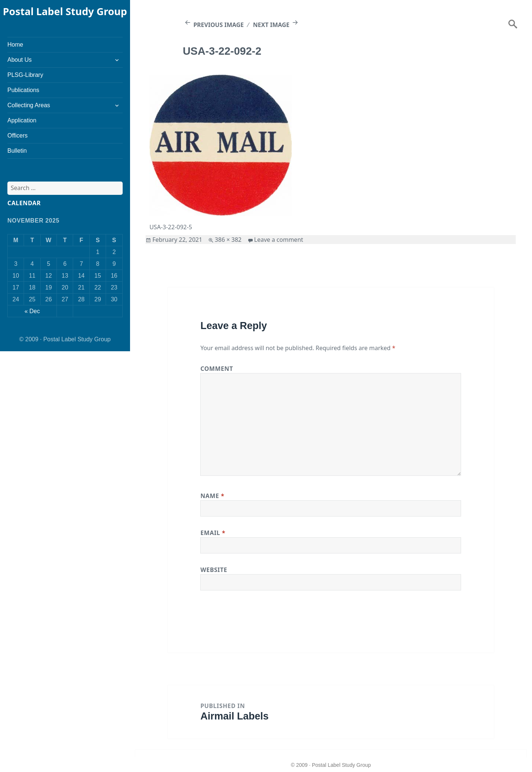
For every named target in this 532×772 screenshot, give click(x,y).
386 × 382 (228, 240)
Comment (216, 369)
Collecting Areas (29, 105)
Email (213, 533)
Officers (18, 136)
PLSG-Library (25, 75)
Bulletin (17, 151)
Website (214, 570)
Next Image (271, 25)
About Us (20, 60)
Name (212, 496)
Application (22, 120)
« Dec (32, 311)
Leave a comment (279, 240)
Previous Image (218, 25)
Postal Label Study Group (65, 11)
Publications (23, 90)
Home (15, 45)
